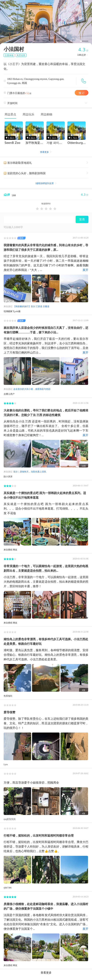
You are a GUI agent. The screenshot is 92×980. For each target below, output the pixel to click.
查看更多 (46, 152)
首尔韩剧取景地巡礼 (48, 162)
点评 (83, 55)
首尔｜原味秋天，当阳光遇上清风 (30, 471)
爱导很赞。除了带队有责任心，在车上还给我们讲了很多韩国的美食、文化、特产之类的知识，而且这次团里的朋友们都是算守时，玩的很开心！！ (46, 723)
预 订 (82, 93)
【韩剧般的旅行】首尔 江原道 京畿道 (31, 306)
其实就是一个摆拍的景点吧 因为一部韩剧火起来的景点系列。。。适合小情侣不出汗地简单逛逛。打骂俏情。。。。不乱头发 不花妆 (46, 508)
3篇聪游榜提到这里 (46, 183)
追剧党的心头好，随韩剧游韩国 (48, 173)
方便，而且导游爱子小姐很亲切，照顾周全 (31, 782)
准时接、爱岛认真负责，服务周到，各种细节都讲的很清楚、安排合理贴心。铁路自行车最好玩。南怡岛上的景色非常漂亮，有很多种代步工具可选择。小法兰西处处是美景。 (46, 654)
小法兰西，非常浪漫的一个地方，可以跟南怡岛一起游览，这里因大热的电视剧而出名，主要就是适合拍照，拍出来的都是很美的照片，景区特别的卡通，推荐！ (46, 581)
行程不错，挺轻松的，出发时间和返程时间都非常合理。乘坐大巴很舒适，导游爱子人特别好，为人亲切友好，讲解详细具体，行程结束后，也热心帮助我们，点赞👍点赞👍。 (46, 846)
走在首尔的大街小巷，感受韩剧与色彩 (32, 389)
